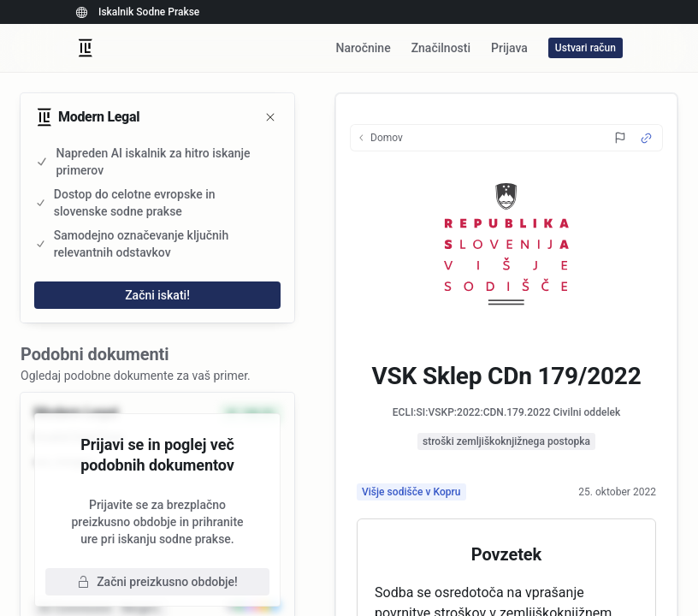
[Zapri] (270, 117)
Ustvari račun (586, 48)
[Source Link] (646, 138)
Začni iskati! (157, 295)
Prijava (509, 48)
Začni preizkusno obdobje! (157, 582)
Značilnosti (441, 48)
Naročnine (363, 48)
